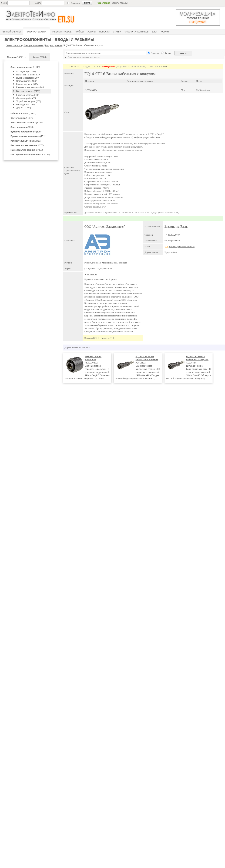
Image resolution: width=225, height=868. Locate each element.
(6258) (26, 132)
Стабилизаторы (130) (27, 81)
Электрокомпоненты (33, 45)
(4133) (26, 141)
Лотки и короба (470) (26, 98)
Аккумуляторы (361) (26, 72)
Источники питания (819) (28, 75)
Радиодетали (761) (26, 105)
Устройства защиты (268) (29, 101)
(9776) (27, 145)
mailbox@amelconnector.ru (180, 246)
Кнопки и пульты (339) (27, 84)
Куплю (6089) (40, 57)
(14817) (22, 118)
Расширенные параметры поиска (82, 57)
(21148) (25, 67)
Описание (92, 274)
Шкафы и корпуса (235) (28, 95)
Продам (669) (91, 338)
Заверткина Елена (176, 227)
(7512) (28, 136)
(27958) (27, 150)
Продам (168, 252)
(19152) (23, 113)
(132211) (16, 57)
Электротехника (14, 45)
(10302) (27, 123)
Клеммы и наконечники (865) (30, 87)
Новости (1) (106, 338)
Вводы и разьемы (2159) (28, 91)
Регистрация (103, 3)
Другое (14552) (24, 108)
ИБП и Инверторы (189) (28, 78)
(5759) (30, 155)
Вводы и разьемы (54, 45)
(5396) (22, 127)
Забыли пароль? (120, 3)
